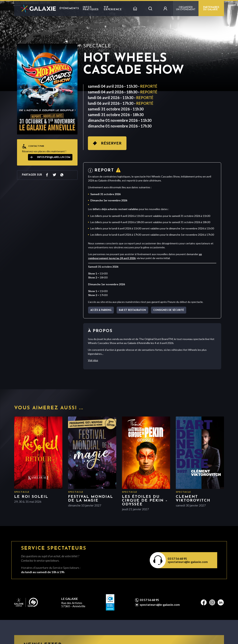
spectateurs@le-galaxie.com (188, 562)
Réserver (111, 144)
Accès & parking (101, 310)
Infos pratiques (91, 9)
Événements (69, 9)
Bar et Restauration (132, 310)
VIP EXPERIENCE (113, 9)
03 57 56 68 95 (177, 558)
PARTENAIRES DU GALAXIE (211, 9)
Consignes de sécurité (169, 310)
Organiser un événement (186, 9)
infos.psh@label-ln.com (54, 157)
